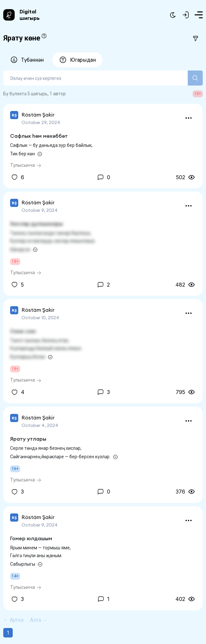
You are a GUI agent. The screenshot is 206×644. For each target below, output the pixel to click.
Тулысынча (26, 165)
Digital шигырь (30, 15)
